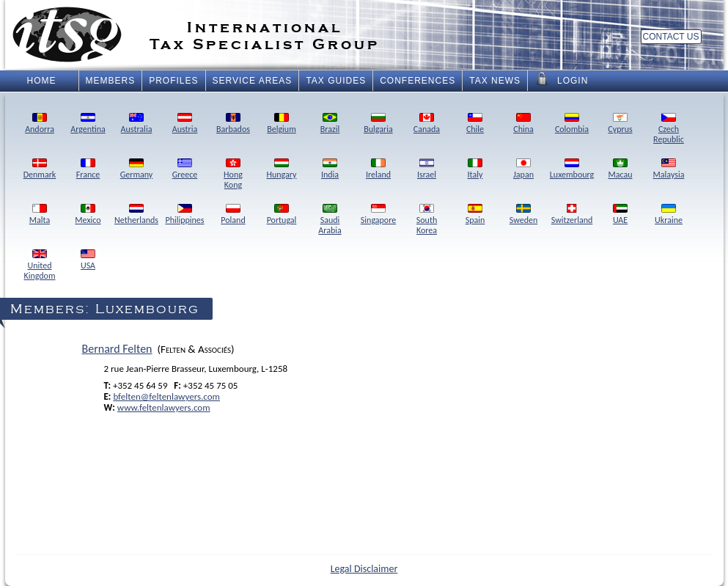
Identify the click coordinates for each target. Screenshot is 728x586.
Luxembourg (572, 169)
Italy (475, 169)
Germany (137, 169)
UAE (620, 215)
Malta (40, 215)
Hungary (282, 169)
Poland (233, 215)
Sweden (523, 215)
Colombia (572, 124)
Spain (475, 215)
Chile (475, 124)
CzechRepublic (669, 129)
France (88, 169)
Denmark (40, 169)
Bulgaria (378, 124)
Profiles (173, 81)
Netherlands (136, 215)
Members (111, 81)
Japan (523, 169)
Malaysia (669, 169)
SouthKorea (427, 220)
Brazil (330, 124)
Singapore (378, 215)
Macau (620, 169)
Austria (185, 124)
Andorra (40, 124)
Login (561, 79)
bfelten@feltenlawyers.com (166, 396)
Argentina (88, 124)
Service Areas (253, 81)
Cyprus (620, 124)
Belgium (282, 124)
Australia (137, 124)
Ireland (378, 169)
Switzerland (572, 215)
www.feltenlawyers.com (164, 407)
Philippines (184, 215)
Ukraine (669, 215)
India (330, 169)
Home (42, 81)
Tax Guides (336, 81)
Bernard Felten (117, 349)
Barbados (233, 124)
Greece (185, 169)
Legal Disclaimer (364, 569)
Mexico (88, 215)
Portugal (282, 215)
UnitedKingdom (39, 265)
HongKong (233, 175)
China (523, 124)
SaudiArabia (330, 220)
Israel (427, 169)
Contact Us (671, 37)
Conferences (418, 81)
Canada (427, 124)
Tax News (495, 81)
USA (88, 260)
